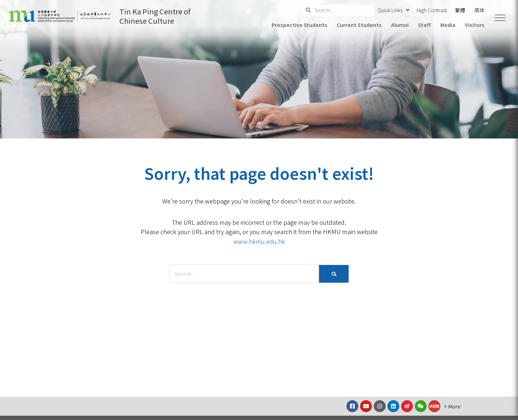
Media (448, 25)
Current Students (359, 25)
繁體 (460, 10)
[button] (500, 18)
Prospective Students (299, 25)
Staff (424, 25)
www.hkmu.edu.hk (259, 241)
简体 (480, 10)
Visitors (475, 25)
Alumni (400, 25)
